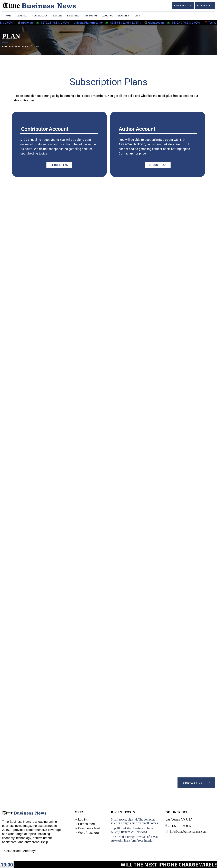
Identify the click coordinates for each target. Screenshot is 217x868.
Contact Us (197, 784)
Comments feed (89, 828)
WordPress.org (88, 833)
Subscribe (205, 6)
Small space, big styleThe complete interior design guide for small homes (134, 821)
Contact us (183, 6)
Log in (82, 819)
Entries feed (86, 824)
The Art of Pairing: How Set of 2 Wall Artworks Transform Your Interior (135, 839)
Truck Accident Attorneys (19, 851)
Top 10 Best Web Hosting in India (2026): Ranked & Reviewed (132, 830)
